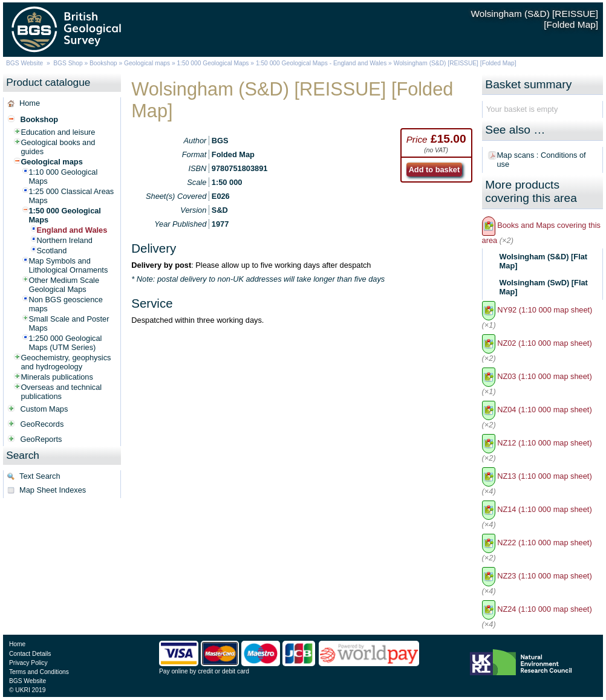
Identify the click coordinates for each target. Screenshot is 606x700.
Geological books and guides (58, 147)
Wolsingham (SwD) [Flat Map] (544, 287)
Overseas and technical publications (61, 392)
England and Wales (72, 230)
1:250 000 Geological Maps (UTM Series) (65, 343)
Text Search (40, 476)
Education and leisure (58, 132)
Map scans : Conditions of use (541, 160)
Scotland (51, 251)
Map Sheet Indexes (53, 490)
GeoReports (41, 439)
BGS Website (24, 63)
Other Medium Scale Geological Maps (64, 285)
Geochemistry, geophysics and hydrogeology (66, 362)
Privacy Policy (28, 663)
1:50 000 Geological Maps (213, 63)
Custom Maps (44, 409)
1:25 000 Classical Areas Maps (71, 196)
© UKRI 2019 (27, 690)
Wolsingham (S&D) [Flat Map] (544, 261)
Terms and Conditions (39, 672)
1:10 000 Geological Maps (63, 177)
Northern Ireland (64, 240)
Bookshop (103, 63)
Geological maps (147, 63)
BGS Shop (68, 63)
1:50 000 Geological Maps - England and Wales (321, 63)
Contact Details (30, 654)
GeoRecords (42, 424)
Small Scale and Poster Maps (69, 323)
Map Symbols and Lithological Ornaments (68, 265)
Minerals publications (57, 377)
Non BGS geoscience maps (65, 304)
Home (30, 103)
